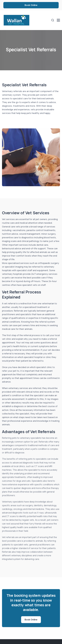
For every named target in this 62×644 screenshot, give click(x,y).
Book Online (31, 5)
